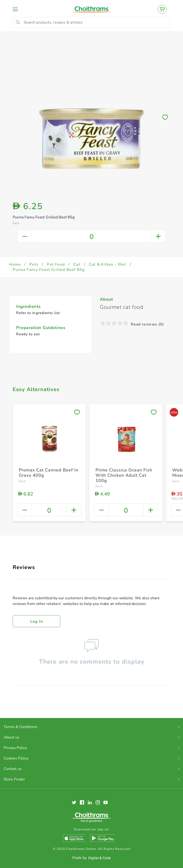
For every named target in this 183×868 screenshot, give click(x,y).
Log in (37, 621)
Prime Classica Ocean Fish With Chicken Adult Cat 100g (124, 475)
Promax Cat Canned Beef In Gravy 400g (49, 473)
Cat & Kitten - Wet (108, 264)
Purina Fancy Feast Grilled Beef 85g (49, 270)
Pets (34, 264)
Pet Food (56, 264)
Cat (77, 264)
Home (15, 264)
